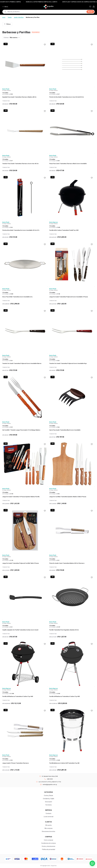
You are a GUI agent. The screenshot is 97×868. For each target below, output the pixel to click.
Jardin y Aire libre (19, 17)
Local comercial (48, 817)
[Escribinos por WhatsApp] (92, 863)
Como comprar (49, 840)
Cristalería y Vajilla (48, 799)
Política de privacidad (49, 849)
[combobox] (46, 12)
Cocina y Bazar (48, 795)
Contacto (48, 813)
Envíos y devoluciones (49, 846)
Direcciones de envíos (48, 831)
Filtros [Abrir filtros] (7, 24)
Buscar (90, 12)
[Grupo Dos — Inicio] (48, 7)
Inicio (4, 17)
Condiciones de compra (48, 843)
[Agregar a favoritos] (45, 45)
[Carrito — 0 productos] (94, 7)
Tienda (10, 17)
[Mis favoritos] (90, 7)
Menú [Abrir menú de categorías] (5, 7)
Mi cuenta (48, 825)
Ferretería (48, 805)
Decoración (49, 802)
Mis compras (49, 828)
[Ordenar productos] (12, 38)
